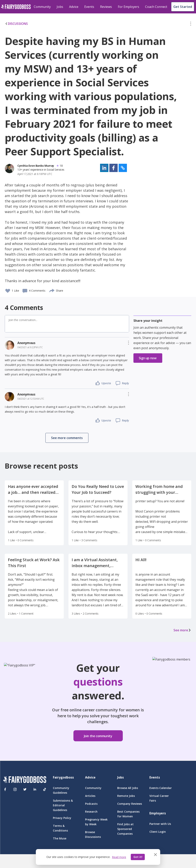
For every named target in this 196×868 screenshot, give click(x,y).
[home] (16, 7)
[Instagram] (15, 789)
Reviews (106, 7)
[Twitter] (25, 789)
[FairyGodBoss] (25, 780)
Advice (74, 7)
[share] (52, 290)
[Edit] (191, 24)
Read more (119, 857)
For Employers (128, 7)
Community (42, 7)
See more (182, 630)
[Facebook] (5, 789)
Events (89, 7)
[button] (191, 24)
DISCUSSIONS (16, 24)
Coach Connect (156, 7)
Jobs (60, 7)
